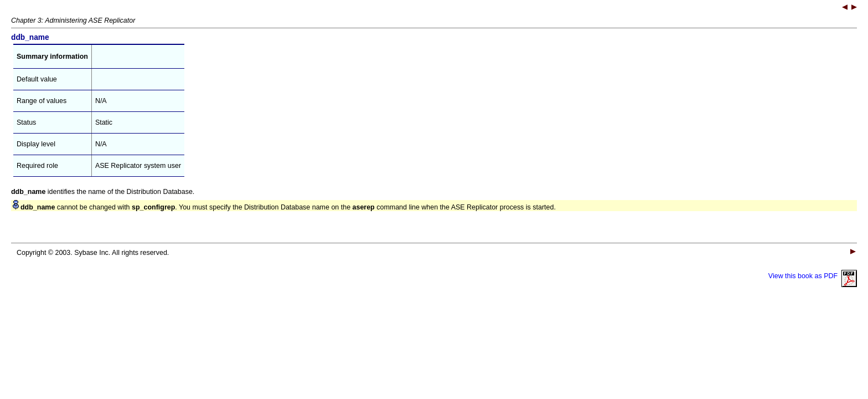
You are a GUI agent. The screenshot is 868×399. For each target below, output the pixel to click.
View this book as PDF (813, 276)
